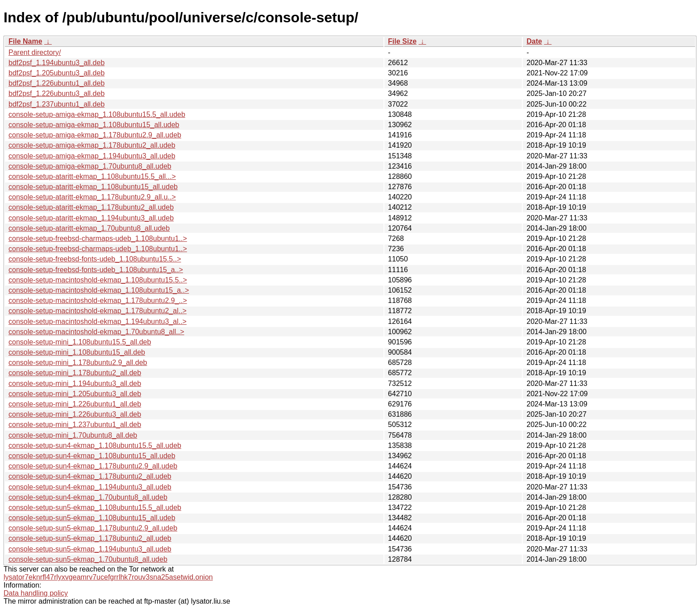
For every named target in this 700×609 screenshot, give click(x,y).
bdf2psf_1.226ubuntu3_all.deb (56, 93)
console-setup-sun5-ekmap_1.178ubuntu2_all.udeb (90, 538)
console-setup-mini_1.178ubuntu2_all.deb (75, 373)
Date (534, 41)
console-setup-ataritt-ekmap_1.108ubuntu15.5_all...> (92, 176)
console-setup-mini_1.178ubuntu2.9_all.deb (78, 362)
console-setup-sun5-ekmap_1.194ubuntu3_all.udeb (90, 549)
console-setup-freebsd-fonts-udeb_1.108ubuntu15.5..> (95, 259)
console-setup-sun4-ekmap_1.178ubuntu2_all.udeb (90, 476)
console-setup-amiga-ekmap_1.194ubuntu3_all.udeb (92, 156)
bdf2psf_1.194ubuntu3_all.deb (56, 63)
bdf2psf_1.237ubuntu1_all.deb (56, 104)
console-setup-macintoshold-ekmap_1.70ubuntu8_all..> (96, 332)
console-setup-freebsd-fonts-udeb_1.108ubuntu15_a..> (96, 270)
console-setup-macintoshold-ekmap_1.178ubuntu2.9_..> (98, 300)
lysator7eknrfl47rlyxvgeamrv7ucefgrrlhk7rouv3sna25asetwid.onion (108, 577)
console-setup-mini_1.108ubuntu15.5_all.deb (80, 342)
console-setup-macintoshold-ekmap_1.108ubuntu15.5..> (98, 280)
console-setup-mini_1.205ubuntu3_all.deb (75, 394)
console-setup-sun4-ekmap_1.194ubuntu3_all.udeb (90, 487)
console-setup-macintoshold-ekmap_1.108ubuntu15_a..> (99, 290)
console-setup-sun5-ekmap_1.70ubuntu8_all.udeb (88, 559)
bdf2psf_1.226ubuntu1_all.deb (56, 83)
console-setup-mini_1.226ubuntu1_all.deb (75, 404)
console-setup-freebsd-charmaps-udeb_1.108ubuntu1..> (98, 238)
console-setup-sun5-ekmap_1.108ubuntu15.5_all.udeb (95, 507)
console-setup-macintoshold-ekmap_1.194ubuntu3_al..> (98, 321)
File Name (25, 41)
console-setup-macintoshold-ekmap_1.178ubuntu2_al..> (98, 311)
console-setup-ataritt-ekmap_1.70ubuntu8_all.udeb (89, 228)
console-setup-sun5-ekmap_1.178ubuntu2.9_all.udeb (93, 528)
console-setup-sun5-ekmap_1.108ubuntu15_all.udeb (92, 518)
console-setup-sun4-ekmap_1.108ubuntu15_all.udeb (92, 456)
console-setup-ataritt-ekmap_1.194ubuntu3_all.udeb (91, 218)
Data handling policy (36, 593)
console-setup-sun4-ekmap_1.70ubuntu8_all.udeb (88, 497)
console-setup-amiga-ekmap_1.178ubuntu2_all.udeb (92, 145)
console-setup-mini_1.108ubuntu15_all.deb (77, 352)
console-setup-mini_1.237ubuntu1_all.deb (75, 425)
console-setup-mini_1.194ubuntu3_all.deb (75, 383)
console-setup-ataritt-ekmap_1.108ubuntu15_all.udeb (93, 187)
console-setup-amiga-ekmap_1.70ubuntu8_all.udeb (90, 166)
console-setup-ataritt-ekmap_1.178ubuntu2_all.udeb (91, 207)
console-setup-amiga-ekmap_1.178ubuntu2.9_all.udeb (95, 135)
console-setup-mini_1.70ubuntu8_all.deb (73, 435)
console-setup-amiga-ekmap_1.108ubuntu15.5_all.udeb (97, 114)
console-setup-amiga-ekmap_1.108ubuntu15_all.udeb (94, 125)
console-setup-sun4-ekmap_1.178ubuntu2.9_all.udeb (93, 466)
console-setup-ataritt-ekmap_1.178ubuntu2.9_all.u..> (92, 197)
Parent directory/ (35, 52)
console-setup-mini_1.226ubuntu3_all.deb (75, 414)
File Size (402, 41)
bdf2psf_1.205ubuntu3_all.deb (56, 73)
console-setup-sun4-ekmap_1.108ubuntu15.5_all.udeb (95, 445)
